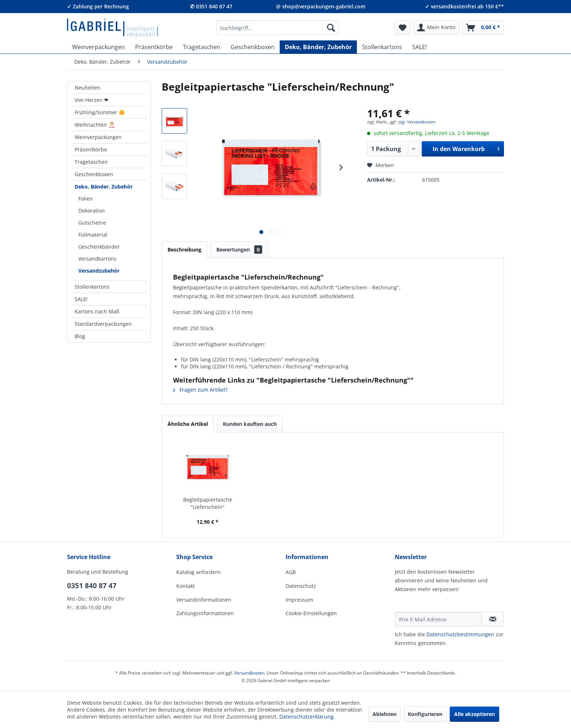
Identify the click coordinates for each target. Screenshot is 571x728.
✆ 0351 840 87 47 (211, 6)
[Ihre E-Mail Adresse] (438, 619)
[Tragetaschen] (202, 47)
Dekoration (92, 211)
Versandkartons (97, 259)
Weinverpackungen (98, 137)
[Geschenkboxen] (253, 47)
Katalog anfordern (198, 572)
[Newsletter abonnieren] (493, 619)
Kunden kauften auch (250, 424)
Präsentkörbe (91, 149)
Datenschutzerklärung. (307, 717)
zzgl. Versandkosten (417, 122)
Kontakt (186, 586)
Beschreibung (184, 250)
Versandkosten (249, 673)
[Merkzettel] (403, 28)
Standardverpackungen (103, 324)
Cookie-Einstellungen (311, 613)
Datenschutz (301, 586)
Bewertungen (239, 250)
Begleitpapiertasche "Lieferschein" (208, 503)
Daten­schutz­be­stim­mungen (460, 634)
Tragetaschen (91, 162)
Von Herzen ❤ (92, 100)
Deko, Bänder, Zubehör (104, 187)
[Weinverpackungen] (99, 47)
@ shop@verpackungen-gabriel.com (321, 6)
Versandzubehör (99, 271)
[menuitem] (277, 28)
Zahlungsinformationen (205, 613)
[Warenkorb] (483, 28)
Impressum (299, 600)
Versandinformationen (204, 600)
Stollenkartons (92, 287)
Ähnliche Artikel (188, 424)
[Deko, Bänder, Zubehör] (318, 47)
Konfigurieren (425, 714)
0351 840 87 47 (92, 586)
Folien (86, 199)
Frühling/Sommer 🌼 (100, 112)
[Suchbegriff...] (277, 28)
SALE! (81, 299)
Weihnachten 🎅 (95, 125)
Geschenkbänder (99, 247)
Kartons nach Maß (97, 311)
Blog (80, 336)
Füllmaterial (93, 235)
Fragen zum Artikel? (200, 390)
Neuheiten (88, 88)
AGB (291, 572)
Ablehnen (385, 714)
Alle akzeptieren (474, 714)
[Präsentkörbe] (154, 47)
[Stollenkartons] (382, 47)
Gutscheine (92, 223)
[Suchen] (331, 28)
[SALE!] (420, 47)
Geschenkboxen (94, 174)
